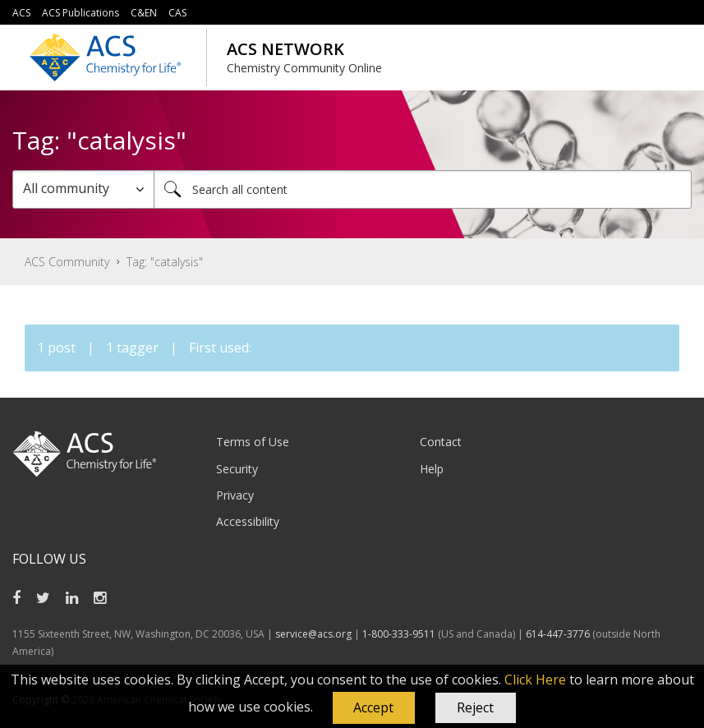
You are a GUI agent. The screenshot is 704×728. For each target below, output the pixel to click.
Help (432, 469)
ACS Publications (81, 13)
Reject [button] (475, 707)
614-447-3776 (559, 634)
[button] (374, 708)
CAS (177, 13)
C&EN (144, 13)
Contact (441, 442)
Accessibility (248, 521)
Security (237, 469)
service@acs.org (313, 634)
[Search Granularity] (83, 189)
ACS (21, 13)
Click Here (535, 680)
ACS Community (67, 262)
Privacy (235, 495)
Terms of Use (253, 442)
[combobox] (423, 189)
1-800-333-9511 (399, 634)
